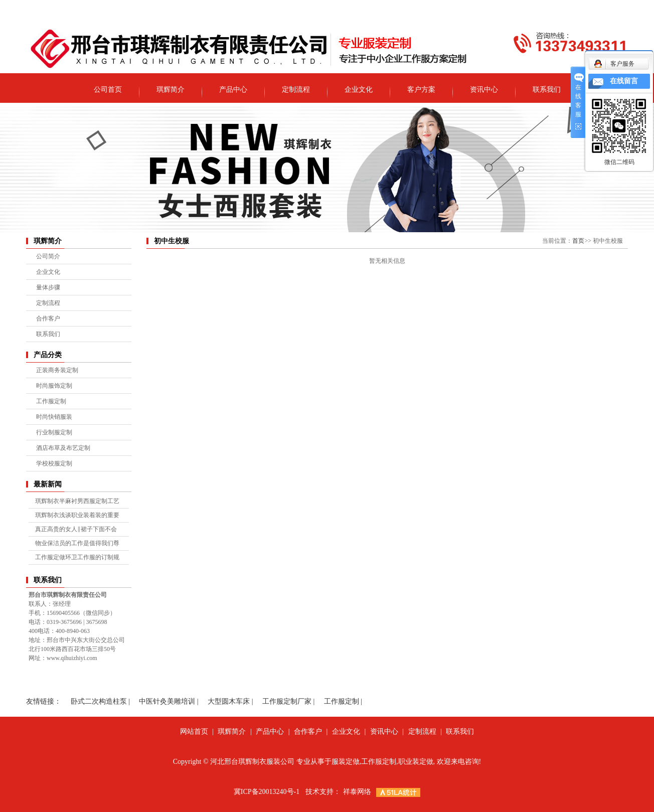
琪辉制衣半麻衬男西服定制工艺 (77, 501)
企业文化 (359, 90)
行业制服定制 (54, 432)
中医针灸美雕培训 (167, 701)
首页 (578, 241)
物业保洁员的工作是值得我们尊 (77, 543)
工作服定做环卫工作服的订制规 (77, 557)
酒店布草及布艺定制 (63, 448)
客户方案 (421, 90)
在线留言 (624, 81)
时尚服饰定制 (54, 386)
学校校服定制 (54, 463)
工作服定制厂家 (287, 701)
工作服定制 (51, 401)
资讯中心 (484, 90)
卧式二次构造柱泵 (99, 701)
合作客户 (48, 318)
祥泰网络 (357, 792)
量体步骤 (48, 287)
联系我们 (547, 90)
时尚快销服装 (54, 417)
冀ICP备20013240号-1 (267, 792)
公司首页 (108, 90)
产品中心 (233, 90)
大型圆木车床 (229, 701)
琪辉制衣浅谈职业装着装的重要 (77, 515)
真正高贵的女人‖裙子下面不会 (76, 529)
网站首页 (194, 732)
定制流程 (296, 90)
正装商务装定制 (57, 370)
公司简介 (48, 256)
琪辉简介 (171, 90)
